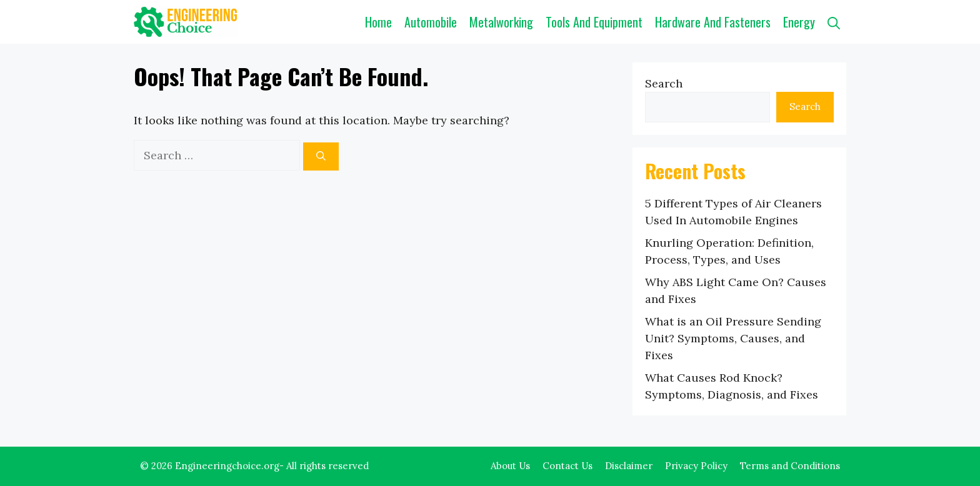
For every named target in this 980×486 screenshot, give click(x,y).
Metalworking (501, 22)
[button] (834, 22)
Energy (799, 22)
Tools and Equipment (594, 22)
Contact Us (567, 466)
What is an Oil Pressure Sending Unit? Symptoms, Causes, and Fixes (733, 338)
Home (378, 22)
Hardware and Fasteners (713, 22)
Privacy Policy (696, 466)
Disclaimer (629, 466)
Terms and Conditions (790, 466)
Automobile (431, 22)
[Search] (321, 156)
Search (664, 83)
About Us (510, 466)
